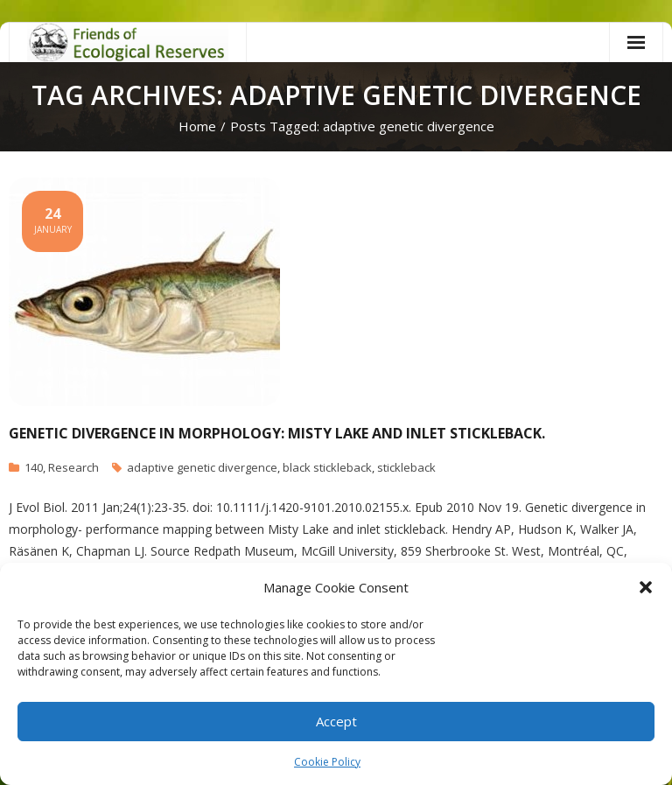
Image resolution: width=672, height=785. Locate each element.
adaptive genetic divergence (202, 467)
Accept (336, 721)
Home (197, 126)
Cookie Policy (327, 762)
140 (34, 467)
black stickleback (327, 467)
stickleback (406, 467)
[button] (646, 587)
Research (73, 467)
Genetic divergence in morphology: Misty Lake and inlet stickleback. (277, 433)
